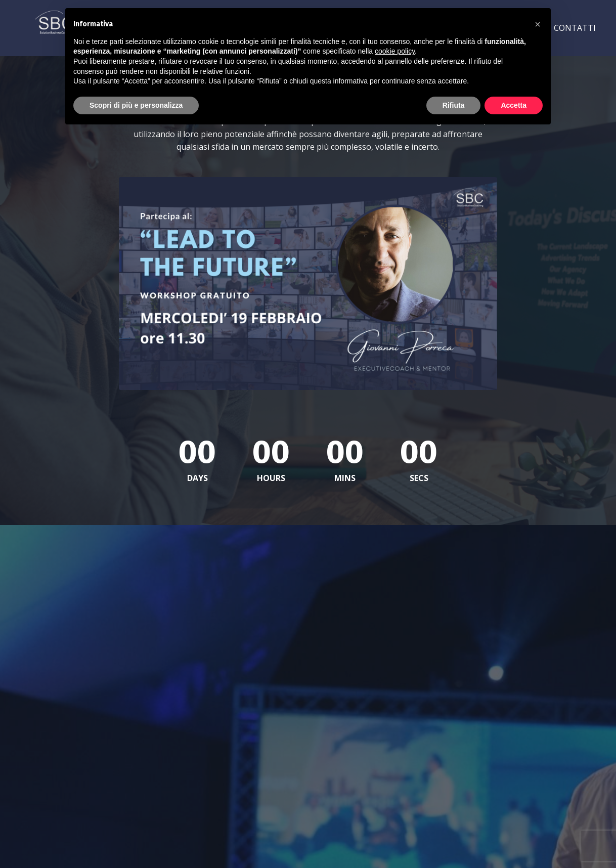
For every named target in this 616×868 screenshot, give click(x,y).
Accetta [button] (514, 105)
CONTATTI (575, 28)
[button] (538, 24)
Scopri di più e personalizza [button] (136, 105)
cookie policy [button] (395, 51)
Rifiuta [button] (454, 105)
